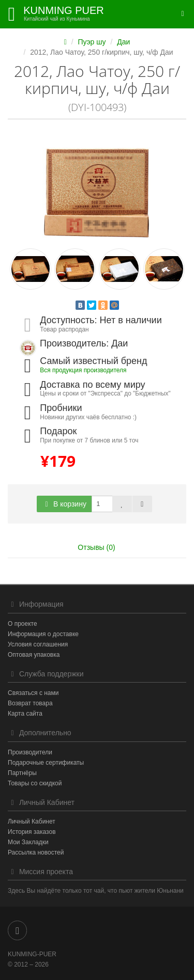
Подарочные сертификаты (46, 763)
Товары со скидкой (35, 783)
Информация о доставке (43, 634)
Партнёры (22, 773)
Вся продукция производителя (83, 370)
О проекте (23, 624)
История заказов (32, 832)
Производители (30, 752)
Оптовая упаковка (34, 655)
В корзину (64, 504)
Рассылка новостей (36, 852)
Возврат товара (30, 703)
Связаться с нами (33, 693)
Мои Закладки (28, 842)
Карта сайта (25, 714)
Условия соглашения (38, 644)
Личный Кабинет (32, 821)
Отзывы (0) (96, 547)
